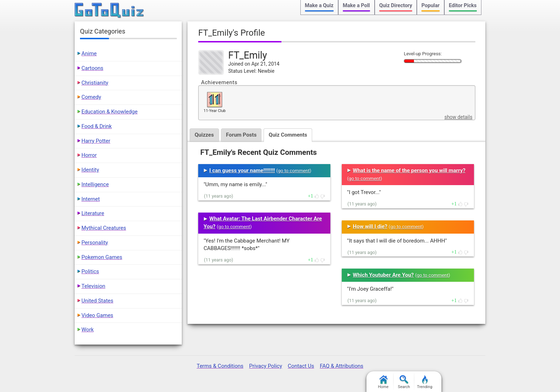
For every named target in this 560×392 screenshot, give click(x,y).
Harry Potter (96, 141)
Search (404, 382)
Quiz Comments (288, 135)
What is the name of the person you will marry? (409, 170)
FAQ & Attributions (341, 366)
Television (93, 286)
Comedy (91, 97)
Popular (431, 6)
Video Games (97, 315)
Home (383, 382)
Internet (91, 199)
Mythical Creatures (104, 228)
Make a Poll (356, 6)
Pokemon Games (102, 257)
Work (87, 330)
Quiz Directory (396, 6)
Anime (89, 54)
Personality (95, 243)
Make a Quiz (319, 6)
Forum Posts (241, 135)
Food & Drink (97, 126)
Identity (90, 170)
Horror (89, 155)
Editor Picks (463, 6)
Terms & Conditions (220, 366)
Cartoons (92, 68)
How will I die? (370, 226)
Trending (425, 382)
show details (458, 117)
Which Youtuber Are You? (383, 275)
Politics (90, 271)
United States (97, 301)
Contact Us (301, 366)
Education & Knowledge (109, 112)
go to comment (294, 171)
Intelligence (95, 184)
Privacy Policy (265, 366)
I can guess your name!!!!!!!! (242, 170)
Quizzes (204, 135)
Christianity (95, 83)
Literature (93, 213)
